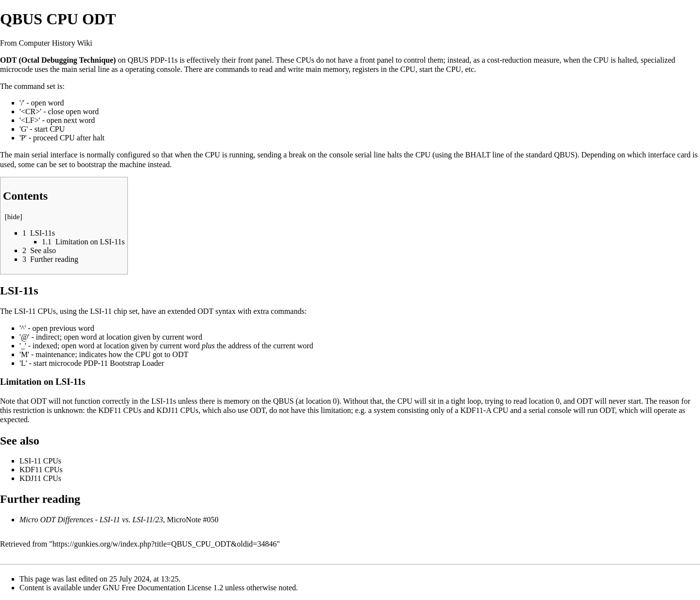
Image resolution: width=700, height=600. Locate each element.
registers (366, 69)
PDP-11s (164, 60)
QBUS (138, 60)
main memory (327, 69)
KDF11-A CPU (484, 410)
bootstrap (92, 164)
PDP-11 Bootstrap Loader (124, 363)
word (56, 103)
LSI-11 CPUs (35, 311)
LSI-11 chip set (114, 311)
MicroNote (184, 520)
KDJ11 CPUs (177, 410)
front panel (255, 60)
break (297, 155)
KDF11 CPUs (120, 410)
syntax (226, 311)
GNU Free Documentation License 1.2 (163, 588)
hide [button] (14, 217)
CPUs (305, 60)
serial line (95, 69)
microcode (17, 69)
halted (627, 60)
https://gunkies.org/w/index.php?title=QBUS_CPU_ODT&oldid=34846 (165, 544)
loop (474, 401)
